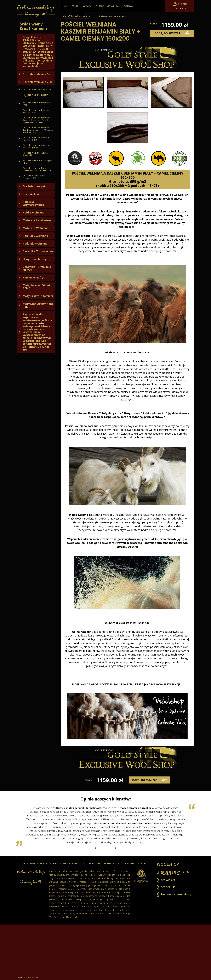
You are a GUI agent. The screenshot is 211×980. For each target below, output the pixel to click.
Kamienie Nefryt (34, 277)
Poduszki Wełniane (35, 243)
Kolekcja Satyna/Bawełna (33, 203)
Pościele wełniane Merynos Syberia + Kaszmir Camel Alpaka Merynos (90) (36, 120)
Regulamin (52, 863)
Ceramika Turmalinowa (38, 251)
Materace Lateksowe (37, 220)
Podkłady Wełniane (35, 236)
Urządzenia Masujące (37, 259)
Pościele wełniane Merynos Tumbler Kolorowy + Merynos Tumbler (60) (38, 130)
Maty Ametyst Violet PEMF (36, 287)
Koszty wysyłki (127, 863)
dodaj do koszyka (172, 33)
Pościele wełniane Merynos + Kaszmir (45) (37, 111)
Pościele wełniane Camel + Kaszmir (112, 16)
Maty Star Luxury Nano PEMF (38, 305)
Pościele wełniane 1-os (38, 74)
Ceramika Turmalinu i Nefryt (37, 268)
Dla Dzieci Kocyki (34, 186)
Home (63, 16)
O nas (75, 6)
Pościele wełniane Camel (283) (38, 89)
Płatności (110, 863)
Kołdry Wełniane (33, 212)
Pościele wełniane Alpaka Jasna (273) (38, 162)
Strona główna (26, 863)
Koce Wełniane (32, 194)
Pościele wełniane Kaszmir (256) (36, 96)
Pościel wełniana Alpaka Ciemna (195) (34, 177)
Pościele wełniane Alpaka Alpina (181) (35, 154)
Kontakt (143, 863)
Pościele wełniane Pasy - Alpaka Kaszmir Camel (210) (37, 169)
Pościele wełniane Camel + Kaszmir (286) (36, 139)
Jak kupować (95, 863)
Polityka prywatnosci (73, 863)
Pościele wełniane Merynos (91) (36, 104)
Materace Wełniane (36, 228)
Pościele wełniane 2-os (38, 82)
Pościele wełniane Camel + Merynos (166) (36, 146)
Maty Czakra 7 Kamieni (38, 296)
